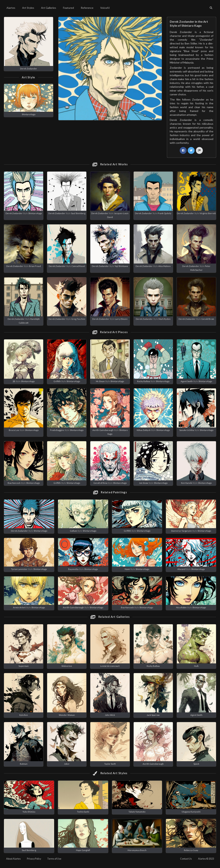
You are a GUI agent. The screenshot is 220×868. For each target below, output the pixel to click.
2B (14, 381)
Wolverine (67, 666)
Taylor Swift (110, 764)
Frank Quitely (165, 213)
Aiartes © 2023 (206, 859)
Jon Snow (144, 483)
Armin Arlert (19, 607)
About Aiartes (13, 859)
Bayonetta (73, 569)
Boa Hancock (14, 483)
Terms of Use (54, 859)
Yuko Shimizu (29, 812)
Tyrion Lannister (19, 569)
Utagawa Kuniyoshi (191, 812)
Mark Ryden (165, 319)
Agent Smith (187, 381)
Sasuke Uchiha (187, 430)
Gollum (73, 531)
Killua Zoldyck (144, 430)
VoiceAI (105, 8)
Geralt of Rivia (100, 483)
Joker (67, 764)
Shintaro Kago (29, 114)
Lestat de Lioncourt (110, 666)
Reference (87, 8)
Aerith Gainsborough (103, 430)
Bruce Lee (14, 430)
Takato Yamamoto (137, 812)
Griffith (57, 381)
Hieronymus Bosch (137, 850)
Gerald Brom (208, 319)
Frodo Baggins (57, 430)
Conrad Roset (78, 266)
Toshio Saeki (83, 812)
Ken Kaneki (187, 483)
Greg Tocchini (78, 319)
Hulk (196, 666)
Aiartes (11, 8)
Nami (127, 569)
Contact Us (186, 859)
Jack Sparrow (153, 715)
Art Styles (28, 8)
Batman (24, 764)
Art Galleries (49, 8)
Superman (24, 666)
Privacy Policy (34, 859)
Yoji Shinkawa (121, 266)
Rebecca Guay (191, 850)
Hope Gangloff (83, 850)
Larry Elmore (121, 319)
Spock (196, 764)
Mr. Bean (100, 381)
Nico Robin (181, 607)
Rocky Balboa (144, 381)
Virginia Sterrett (208, 213)
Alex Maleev (165, 266)
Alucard (181, 569)
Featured (68, 8)
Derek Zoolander (29, 69)
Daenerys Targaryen (181, 531)
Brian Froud (35, 266)
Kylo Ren (24, 715)
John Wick (110, 715)
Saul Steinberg (78, 213)
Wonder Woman (67, 715)
